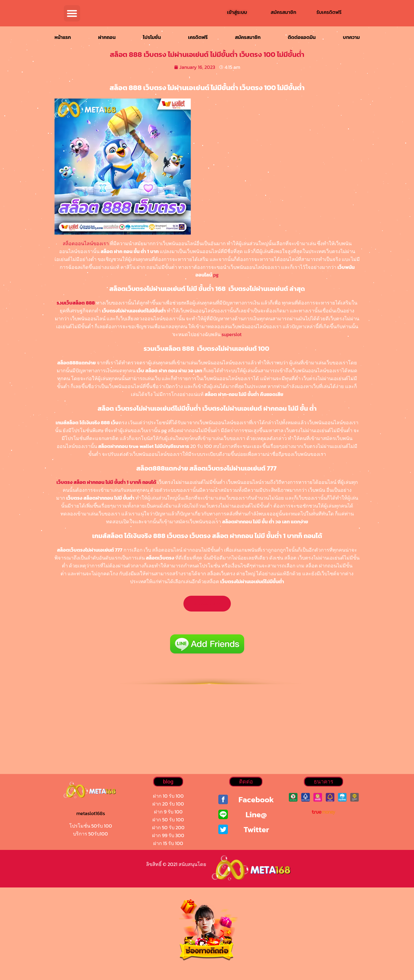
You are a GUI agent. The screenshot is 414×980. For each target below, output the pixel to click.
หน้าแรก (63, 37)
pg (216, 275)
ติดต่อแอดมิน (302, 37)
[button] (72, 13)
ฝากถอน (107, 37)
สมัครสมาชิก (248, 37)
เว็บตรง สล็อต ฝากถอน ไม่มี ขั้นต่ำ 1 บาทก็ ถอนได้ (106, 482)
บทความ (351, 37)
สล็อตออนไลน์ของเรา (86, 243)
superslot (232, 334)
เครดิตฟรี (198, 37)
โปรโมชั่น (152, 37)
